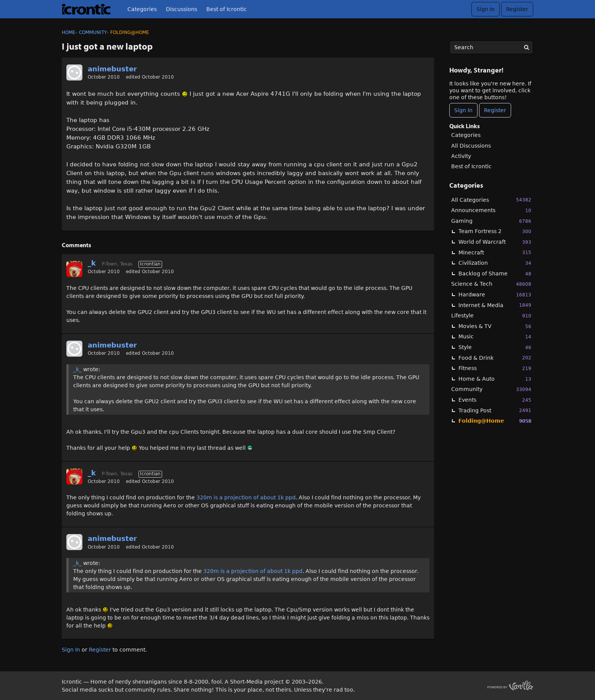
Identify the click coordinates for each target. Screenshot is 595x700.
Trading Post (495, 410)
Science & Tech (491, 284)
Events (495, 400)
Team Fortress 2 (495, 231)
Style (495, 347)
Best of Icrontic (227, 9)
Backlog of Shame (495, 274)
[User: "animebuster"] (74, 72)
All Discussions (471, 146)
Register (517, 9)
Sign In (486, 9)
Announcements (491, 210)
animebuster (112, 69)
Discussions (182, 9)
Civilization (495, 263)
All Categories (491, 200)
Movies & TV (495, 326)
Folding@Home (495, 421)
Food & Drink (495, 358)
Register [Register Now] (495, 110)
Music (495, 337)
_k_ (77, 369)
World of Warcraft (495, 242)
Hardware (495, 295)
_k (92, 263)
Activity (461, 156)
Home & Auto (495, 379)
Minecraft (495, 252)
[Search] (526, 47)
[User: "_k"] (74, 269)
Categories (142, 9)
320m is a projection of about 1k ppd (246, 497)
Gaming (491, 221)
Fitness (495, 368)
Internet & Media (495, 305)
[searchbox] (491, 47)
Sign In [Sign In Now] (463, 110)
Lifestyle (491, 316)
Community (491, 389)
